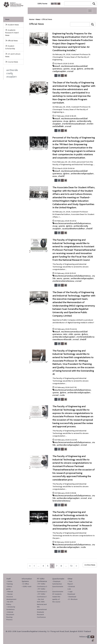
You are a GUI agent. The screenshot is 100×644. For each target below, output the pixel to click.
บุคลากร (66, 69)
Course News (12, 62)
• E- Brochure (73, 599)
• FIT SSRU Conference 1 (42, 595)
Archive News (90, 565)
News (7, 19)
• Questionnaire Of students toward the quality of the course (58, 595)
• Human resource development (11, 597)
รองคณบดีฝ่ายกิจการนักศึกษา (74, 229)
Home (32, 19)
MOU (65, 334)
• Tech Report (70, 583)
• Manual (10, 592)
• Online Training (10, 583)
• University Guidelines (11, 608)
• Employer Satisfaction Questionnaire (58, 584)
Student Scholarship (10, 47)
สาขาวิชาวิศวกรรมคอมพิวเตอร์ (74, 124)
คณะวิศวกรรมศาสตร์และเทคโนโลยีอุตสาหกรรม (70, 67)
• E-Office (25, 584)
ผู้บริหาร (80, 69)
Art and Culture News (13, 55)
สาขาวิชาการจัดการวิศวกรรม (63, 281)
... (39, 566)
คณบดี (57, 66)
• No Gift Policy (10, 603)
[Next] (30, 566)
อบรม (55, 176)
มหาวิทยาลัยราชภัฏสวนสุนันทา (12, 73)
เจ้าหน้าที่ (61, 176)
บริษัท (71, 334)
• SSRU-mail (26, 586)
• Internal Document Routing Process (10, 616)
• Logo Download (71, 593)
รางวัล (62, 395)
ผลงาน (59, 279)
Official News (11, 41)
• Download (72, 597)
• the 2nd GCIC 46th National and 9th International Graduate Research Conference (42, 608)
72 (71, 566)
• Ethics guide (9, 588)
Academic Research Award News (12, 33)
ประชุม (73, 69)
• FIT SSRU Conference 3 (42, 585)
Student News (12, 25)
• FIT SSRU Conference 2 (42, 590)
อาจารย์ (70, 71)
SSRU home (42, 4)
